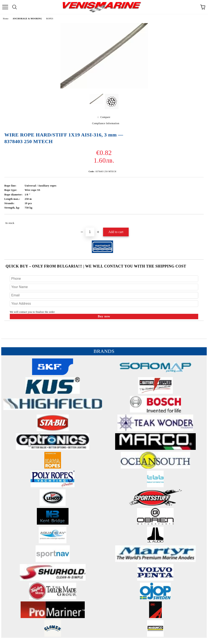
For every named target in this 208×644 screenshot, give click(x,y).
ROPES (50, 19)
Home (6, 19)
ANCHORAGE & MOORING (27, 19)
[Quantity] (90, 232)
